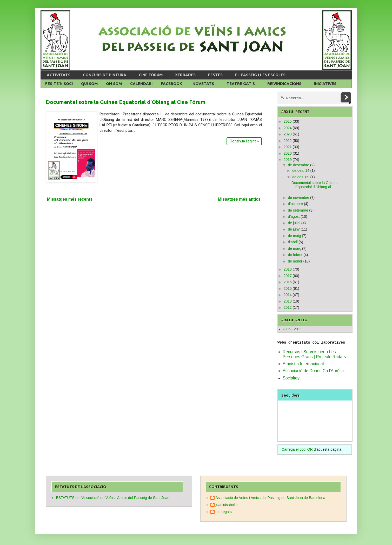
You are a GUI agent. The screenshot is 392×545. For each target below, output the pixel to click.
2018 (288, 269)
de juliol (294, 223)
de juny (294, 229)
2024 (288, 128)
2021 (288, 147)
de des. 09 (301, 177)
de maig (294, 236)
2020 (288, 153)
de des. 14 (301, 170)
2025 (288, 121)
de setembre (298, 210)
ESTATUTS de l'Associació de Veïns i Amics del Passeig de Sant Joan (113, 498)
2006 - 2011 (292, 329)
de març (294, 248)
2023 (288, 134)
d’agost (294, 216)
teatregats (224, 512)
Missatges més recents (70, 199)
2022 (288, 141)
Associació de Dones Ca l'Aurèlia (313, 371)
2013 (288, 301)
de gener (295, 261)
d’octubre (295, 204)
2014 (288, 295)
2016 (288, 282)
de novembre (298, 198)
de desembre (298, 165)
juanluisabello (227, 505)
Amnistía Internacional (303, 364)
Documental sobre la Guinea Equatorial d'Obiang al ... (314, 185)
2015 (288, 288)
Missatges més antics (239, 199)
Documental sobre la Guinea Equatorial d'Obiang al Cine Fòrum (126, 102)
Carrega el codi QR (297, 449)
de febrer (295, 255)
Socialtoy (291, 378)
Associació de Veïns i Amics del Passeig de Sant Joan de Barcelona (271, 498)
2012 (288, 307)
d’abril (293, 242)
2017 (288, 276)
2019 (288, 160)
